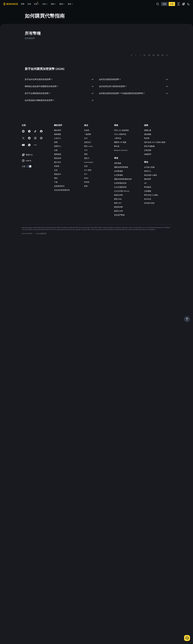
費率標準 (148, 179)
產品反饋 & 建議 (150, 175)
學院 (86, 154)
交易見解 (148, 150)
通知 (56, 178)
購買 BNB (118, 199)
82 (149, 55)
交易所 (87, 130)
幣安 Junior (89, 146)
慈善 (86, 186)
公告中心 (58, 138)
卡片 (86, 150)
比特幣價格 (118, 171)
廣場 (62, 4)
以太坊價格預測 (120, 187)
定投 (86, 166)
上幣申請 (118, 138)
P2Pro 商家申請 (120, 134)
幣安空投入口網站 (151, 195)
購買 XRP (118, 203)
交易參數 (148, 191)
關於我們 (58, 130)
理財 (54, 4)
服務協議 (58, 154)
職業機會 (58, 134)
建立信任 (58, 162)
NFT (86, 174)
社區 (56, 170)
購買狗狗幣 (118, 207)
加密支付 (88, 142)
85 (163, 55)
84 (158, 55)
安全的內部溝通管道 (62, 190)
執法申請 (148, 199)
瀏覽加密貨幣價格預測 (123, 179)
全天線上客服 (149, 167)
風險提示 (58, 174)
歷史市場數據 (149, 146)
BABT (86, 178)
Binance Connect (121, 150)
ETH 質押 (88, 170)
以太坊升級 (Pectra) (122, 191)
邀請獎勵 (148, 134)
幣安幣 (147, 138)
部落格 (57, 166)
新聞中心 (58, 146)
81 (145, 55)
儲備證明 (148, 154)
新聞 (56, 142)
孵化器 (117, 146)
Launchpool (89, 162)
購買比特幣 (118, 195)
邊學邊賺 (118, 163)
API (145, 183)
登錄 (164, 4)
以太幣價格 (118, 175)
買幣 (23, 4)
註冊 (172, 4)
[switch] (29, 166)
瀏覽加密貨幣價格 (121, 167)
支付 (86, 138)
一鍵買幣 (88, 134)
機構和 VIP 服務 (120, 142)
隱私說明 (58, 158)
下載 (56, 182)
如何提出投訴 (149, 203)
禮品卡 (87, 158)
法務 (56, 150)
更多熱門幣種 (119, 215)
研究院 (87, 182)
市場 (29, 4)
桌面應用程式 (59, 186)
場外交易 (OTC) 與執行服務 (155, 142)
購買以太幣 (118, 211)
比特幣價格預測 (120, 183)
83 (154, 55)
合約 (45, 4)
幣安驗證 (148, 187)
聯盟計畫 (148, 130)
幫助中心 (148, 171)
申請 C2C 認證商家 (121, 130)
